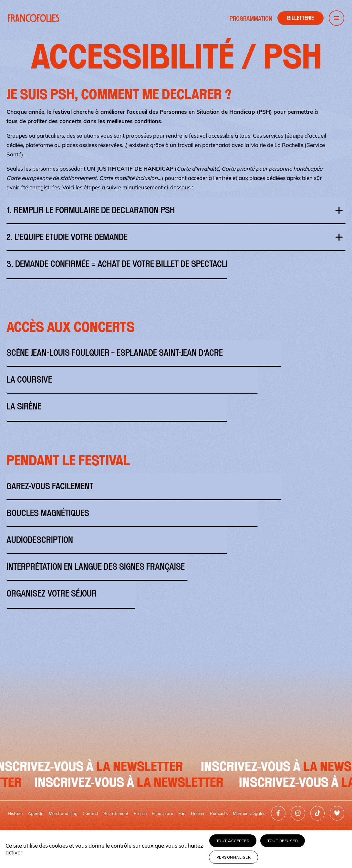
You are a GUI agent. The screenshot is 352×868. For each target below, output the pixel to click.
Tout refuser (283, 841)
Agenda (36, 813)
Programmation (251, 19)
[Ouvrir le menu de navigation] (336, 18)
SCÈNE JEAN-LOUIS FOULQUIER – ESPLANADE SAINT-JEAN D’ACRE (176, 353)
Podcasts (219, 813)
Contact (90, 813)
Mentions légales (249, 813)
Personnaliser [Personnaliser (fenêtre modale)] (234, 857)
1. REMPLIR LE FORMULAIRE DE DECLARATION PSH (176, 210)
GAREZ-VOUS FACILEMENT (176, 486)
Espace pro (162, 813)
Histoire (15, 813)
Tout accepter (233, 841)
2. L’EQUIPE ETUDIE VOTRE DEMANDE (176, 237)
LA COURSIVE (176, 380)
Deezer (198, 813)
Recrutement (116, 813)
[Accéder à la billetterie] (300, 18)
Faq (182, 813)
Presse (140, 813)
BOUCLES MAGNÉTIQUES (176, 513)
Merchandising (63, 813)
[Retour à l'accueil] (34, 18)
